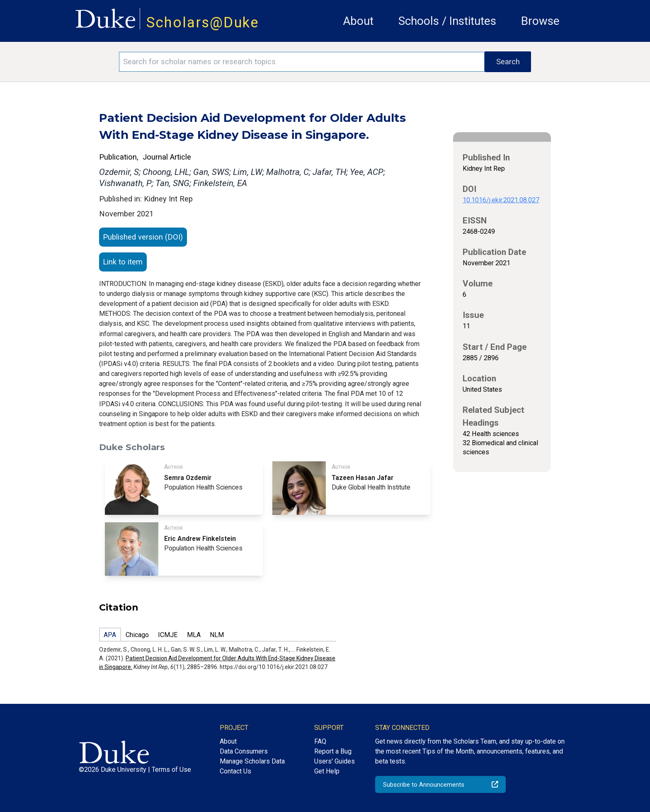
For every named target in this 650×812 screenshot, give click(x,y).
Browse (540, 21)
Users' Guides (335, 761)
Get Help (327, 771)
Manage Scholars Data (252, 761)
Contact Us (235, 771)
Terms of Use (171, 770)
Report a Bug (333, 751)
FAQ (320, 741)
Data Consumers (244, 751)
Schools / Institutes (447, 21)
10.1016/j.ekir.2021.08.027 (501, 200)
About (358, 21)
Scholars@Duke (203, 22)
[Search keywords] (302, 62)
